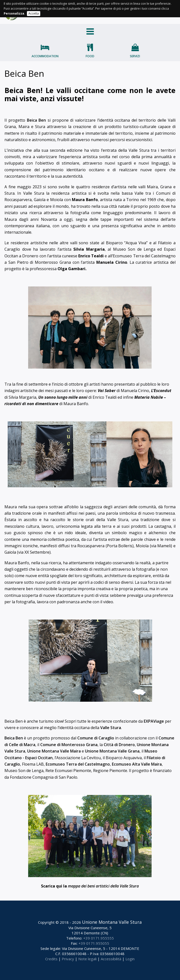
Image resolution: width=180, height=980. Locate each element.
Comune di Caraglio (96, 738)
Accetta (34, 13)
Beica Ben (37, 120)
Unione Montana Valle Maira (54, 751)
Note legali (87, 959)
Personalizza (14, 13)
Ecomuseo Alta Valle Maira (137, 764)
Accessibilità (111, 959)
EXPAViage (154, 721)
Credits (51, 959)
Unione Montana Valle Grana (112, 751)
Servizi (135, 56)
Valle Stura (111, 728)
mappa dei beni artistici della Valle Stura (103, 886)
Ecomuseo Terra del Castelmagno (78, 764)
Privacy (68, 959)
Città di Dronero (119, 745)
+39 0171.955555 (99, 938)
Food (90, 56)
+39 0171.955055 (94, 943)
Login (130, 959)
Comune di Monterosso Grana (69, 745)
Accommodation (45, 56)
